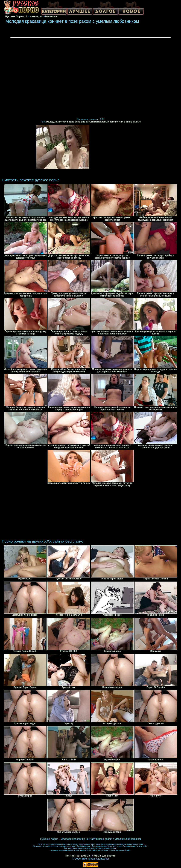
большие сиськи (84, 122)
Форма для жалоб (104, 856)
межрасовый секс (104, 122)
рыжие (137, 122)
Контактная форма (78, 856)
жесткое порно (66, 122)
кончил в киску (124, 122)
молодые (52, 122)
